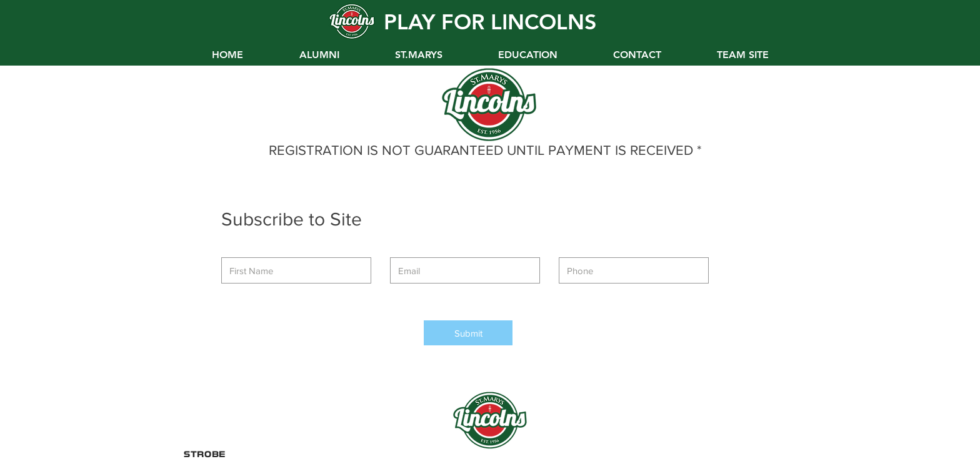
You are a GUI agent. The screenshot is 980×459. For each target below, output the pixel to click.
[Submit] (468, 333)
